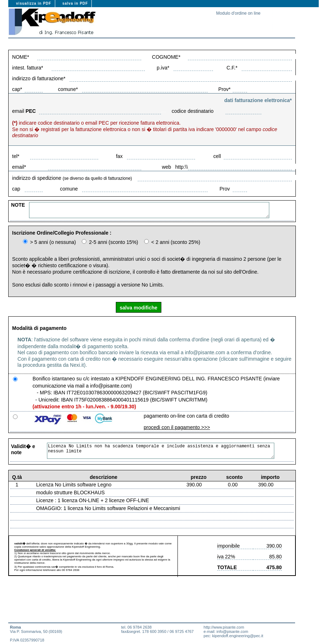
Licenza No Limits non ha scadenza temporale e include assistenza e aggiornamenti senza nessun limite (173, 451)
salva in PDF (75, 3)
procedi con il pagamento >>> (177, 427)
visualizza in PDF (34, 3)
